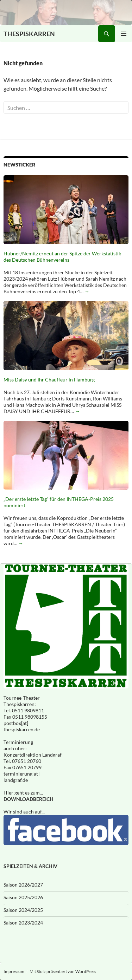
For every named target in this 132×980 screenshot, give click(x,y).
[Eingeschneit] (66, 12)
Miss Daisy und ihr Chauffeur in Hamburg (49, 380)
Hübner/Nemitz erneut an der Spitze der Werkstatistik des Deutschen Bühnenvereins (62, 257)
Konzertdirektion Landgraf (33, 755)
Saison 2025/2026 (23, 897)
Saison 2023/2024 (23, 923)
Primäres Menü (124, 34)
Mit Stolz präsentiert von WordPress (63, 971)
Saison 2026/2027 (23, 885)
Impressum (14, 971)
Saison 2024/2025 (23, 910)
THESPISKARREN (29, 34)
